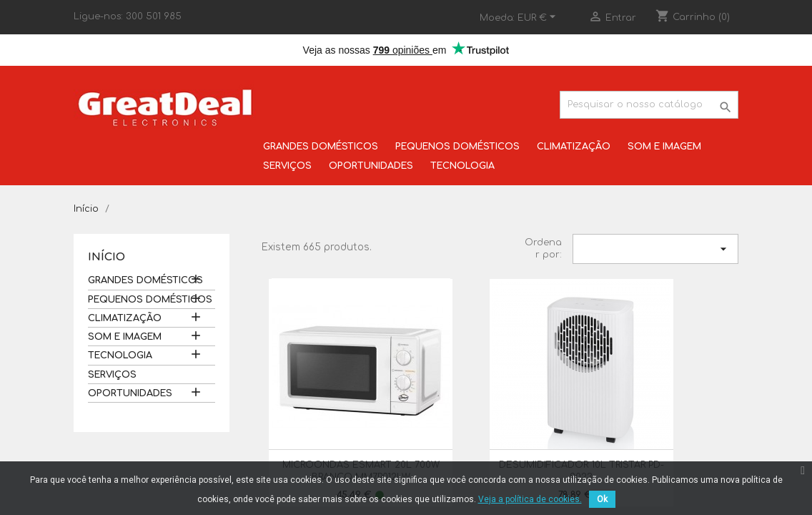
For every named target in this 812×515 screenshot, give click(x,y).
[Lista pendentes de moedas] (539, 18)
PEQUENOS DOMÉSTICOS (457, 147)
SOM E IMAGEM (664, 147)
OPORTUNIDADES (371, 166)
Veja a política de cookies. (530, 499)
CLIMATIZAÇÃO (574, 147)
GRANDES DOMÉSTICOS (321, 147)
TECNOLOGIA (462, 166)
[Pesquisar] (649, 105)
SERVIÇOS (287, 166)
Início (107, 257)
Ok (602, 499)
